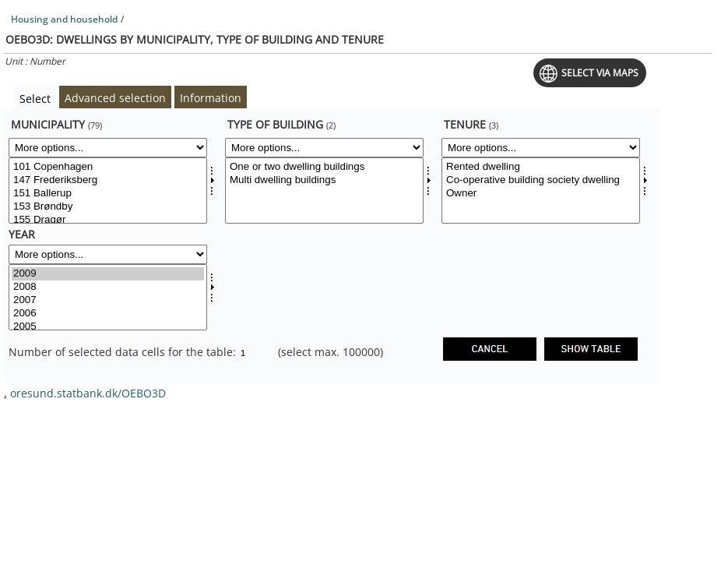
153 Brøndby (108, 207)
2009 (108, 274)
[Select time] (108, 297)
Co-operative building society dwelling (541, 180)
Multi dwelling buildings (324, 180)
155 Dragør (108, 220)
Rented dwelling (541, 167)
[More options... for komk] (108, 148)
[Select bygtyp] (324, 191)
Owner (541, 194)
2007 (108, 300)
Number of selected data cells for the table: (124, 352)
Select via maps (600, 73)
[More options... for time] (108, 254)
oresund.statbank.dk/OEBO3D (88, 393)
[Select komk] (108, 191)
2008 (108, 287)
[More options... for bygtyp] (324, 148)
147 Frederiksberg (108, 180)
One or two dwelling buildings (324, 167)
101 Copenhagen (108, 167)
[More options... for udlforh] (541, 148)
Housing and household (64, 19)
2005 (108, 327)
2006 (108, 314)
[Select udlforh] (541, 191)
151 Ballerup (108, 194)
